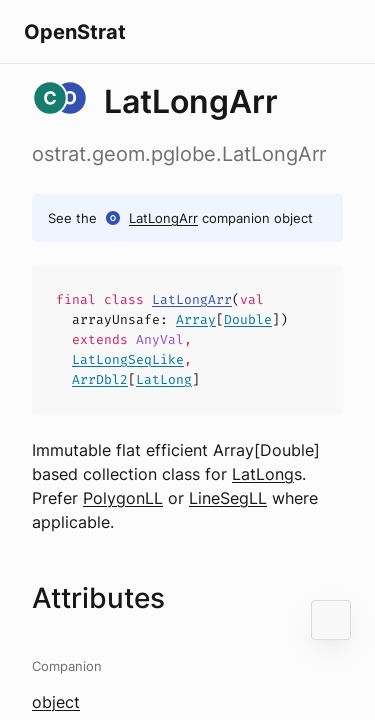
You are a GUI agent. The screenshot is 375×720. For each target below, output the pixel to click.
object (56, 702)
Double (248, 319)
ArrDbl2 (100, 379)
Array (196, 319)
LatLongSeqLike (128, 359)
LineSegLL (228, 498)
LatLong (164, 379)
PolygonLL (123, 498)
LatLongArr (163, 218)
